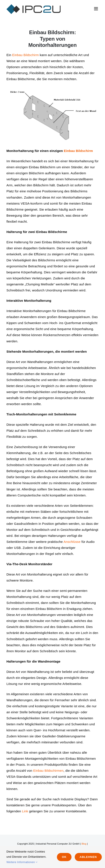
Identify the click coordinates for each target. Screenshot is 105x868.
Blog (84, 844)
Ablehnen (88, 857)
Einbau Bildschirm (26, 55)
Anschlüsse (72, 542)
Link (25, 811)
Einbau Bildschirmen (48, 771)
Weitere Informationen (22, 862)
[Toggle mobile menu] (96, 9)
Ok (64, 857)
